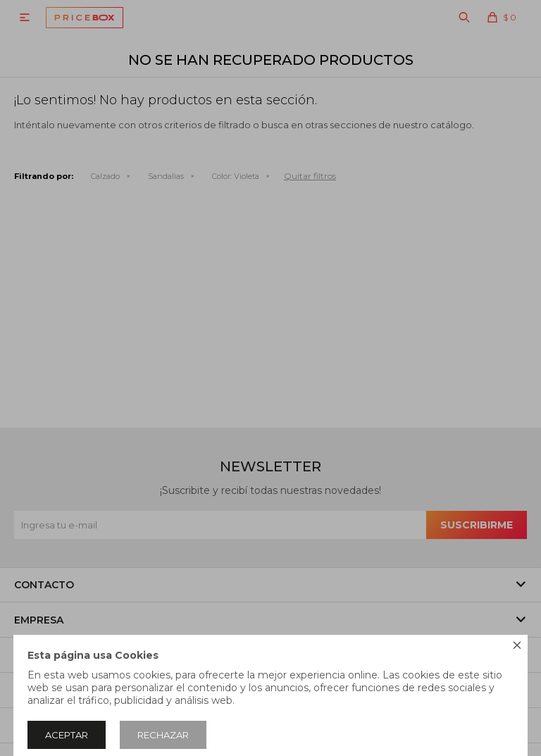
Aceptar (67, 735)
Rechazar (163, 735)
